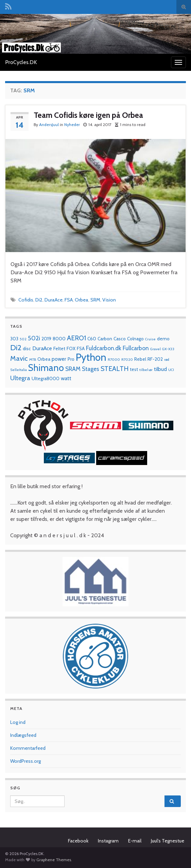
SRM (95, 300)
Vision (109, 300)
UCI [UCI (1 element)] (171, 370)
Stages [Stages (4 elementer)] (91, 369)
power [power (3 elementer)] (59, 359)
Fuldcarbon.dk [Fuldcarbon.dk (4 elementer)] (104, 348)
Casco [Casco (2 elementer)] (120, 339)
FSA (69, 300)
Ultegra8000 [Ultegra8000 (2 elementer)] (46, 378)
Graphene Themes (54, 860)
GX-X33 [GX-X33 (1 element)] (168, 349)
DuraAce (54, 300)
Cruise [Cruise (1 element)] (150, 339)
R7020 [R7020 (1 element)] (127, 360)
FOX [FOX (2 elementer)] (71, 348)
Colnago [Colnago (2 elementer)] (135, 339)
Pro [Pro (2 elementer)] (71, 359)
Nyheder (72, 125)
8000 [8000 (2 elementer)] (59, 339)
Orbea (82, 300)
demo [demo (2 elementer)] (163, 339)
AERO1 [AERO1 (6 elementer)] (76, 338)
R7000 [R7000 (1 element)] (114, 360)
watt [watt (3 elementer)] (66, 378)
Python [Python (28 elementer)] (91, 357)
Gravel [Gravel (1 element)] (155, 349)
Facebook (78, 841)
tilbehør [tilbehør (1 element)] (146, 370)
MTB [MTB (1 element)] (33, 360)
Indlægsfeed (23, 735)
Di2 (39, 300)
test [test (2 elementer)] (134, 369)
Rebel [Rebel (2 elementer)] (140, 359)
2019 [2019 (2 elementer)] (46, 339)
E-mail (135, 841)
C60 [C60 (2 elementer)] (92, 339)
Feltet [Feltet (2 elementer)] (59, 348)
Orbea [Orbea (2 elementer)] (44, 359)
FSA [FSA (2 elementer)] (81, 348)
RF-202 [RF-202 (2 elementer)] (155, 359)
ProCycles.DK (21, 62)
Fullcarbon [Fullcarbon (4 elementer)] (136, 348)
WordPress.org (25, 761)
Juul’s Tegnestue (168, 841)
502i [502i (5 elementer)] (34, 338)
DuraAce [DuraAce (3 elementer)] (42, 348)
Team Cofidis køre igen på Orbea (88, 115)
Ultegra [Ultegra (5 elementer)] (20, 378)
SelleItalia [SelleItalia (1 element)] (19, 370)
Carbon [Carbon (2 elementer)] (105, 339)
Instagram (108, 841)
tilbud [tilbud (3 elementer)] (160, 369)
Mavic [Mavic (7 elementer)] (19, 358)
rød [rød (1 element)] (167, 360)
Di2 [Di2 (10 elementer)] (16, 347)
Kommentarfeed (28, 748)
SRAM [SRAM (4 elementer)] (73, 369)
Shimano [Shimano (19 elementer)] (46, 368)
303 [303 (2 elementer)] (14, 339)
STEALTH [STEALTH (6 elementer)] (115, 369)
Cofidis (26, 300)
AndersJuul (49, 125)
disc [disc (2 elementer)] (27, 348)
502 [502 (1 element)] (23, 339)
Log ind (18, 722)
